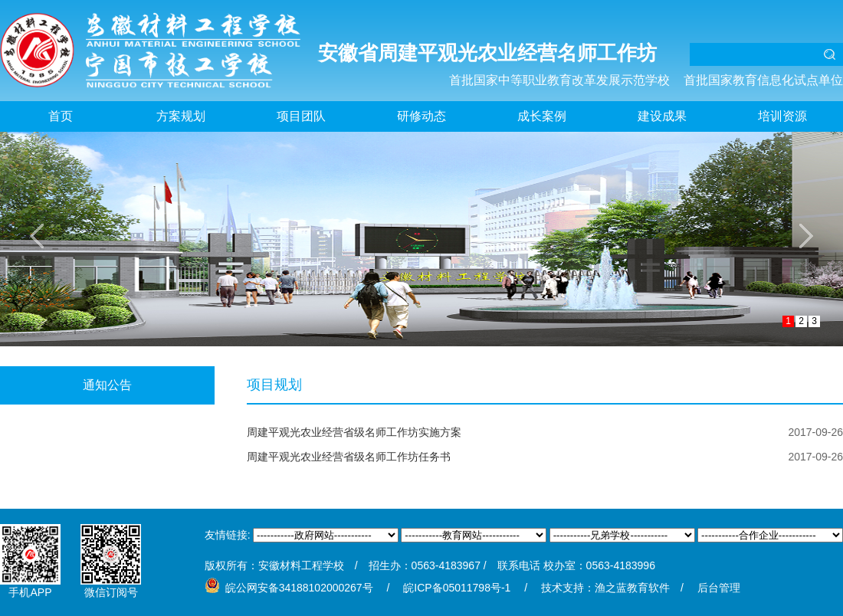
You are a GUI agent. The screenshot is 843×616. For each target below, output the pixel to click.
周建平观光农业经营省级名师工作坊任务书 (349, 457)
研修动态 (421, 116)
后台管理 (719, 588)
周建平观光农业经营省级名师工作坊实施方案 (354, 432)
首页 (61, 116)
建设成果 (662, 116)
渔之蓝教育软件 (632, 588)
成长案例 (542, 116)
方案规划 (181, 116)
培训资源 (782, 116)
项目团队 (301, 116)
